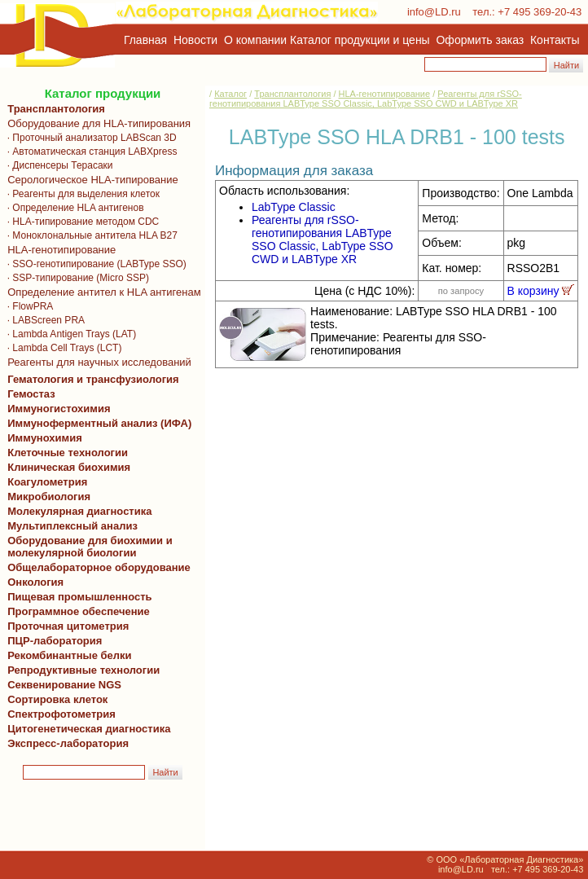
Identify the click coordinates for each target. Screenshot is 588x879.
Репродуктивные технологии (81, 670)
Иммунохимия (45, 438)
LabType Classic (294, 207)
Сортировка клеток (55, 699)
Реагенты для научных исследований (97, 362)
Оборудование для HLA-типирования (96, 123)
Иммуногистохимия (56, 409)
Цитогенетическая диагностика (86, 729)
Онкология (35, 582)
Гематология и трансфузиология (90, 379)
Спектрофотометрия (61, 714)
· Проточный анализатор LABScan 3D (89, 138)
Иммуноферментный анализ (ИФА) (97, 423)
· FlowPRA (27, 306)
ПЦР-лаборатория (52, 641)
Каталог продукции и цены (360, 40)
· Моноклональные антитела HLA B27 (90, 235)
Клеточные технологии (65, 453)
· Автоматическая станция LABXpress (89, 152)
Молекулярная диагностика (77, 511)
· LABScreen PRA (43, 320)
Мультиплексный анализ (72, 526)
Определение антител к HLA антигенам (101, 292)
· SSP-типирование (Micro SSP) (75, 278)
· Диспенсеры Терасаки (57, 165)
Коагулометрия (47, 482)
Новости (195, 40)
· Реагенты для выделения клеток (81, 194)
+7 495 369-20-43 (540, 12)
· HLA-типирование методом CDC (80, 222)
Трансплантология (53, 109)
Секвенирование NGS (61, 685)
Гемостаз (31, 394)
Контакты (555, 40)
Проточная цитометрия (65, 626)
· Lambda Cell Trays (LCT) (61, 348)
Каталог (230, 94)
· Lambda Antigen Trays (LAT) (69, 334)
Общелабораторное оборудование (96, 567)
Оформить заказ (480, 40)
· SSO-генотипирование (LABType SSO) (94, 264)
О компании (254, 40)
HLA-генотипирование (59, 250)
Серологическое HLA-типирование (90, 180)
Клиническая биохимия (66, 467)
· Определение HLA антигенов (73, 208)
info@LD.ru (434, 12)
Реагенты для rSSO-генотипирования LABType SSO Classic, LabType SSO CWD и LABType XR (366, 99)
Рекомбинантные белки (67, 655)
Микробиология (49, 497)
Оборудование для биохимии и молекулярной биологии (87, 547)
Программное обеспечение (79, 611)
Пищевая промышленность (80, 597)
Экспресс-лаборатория (68, 743)
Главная (145, 40)
